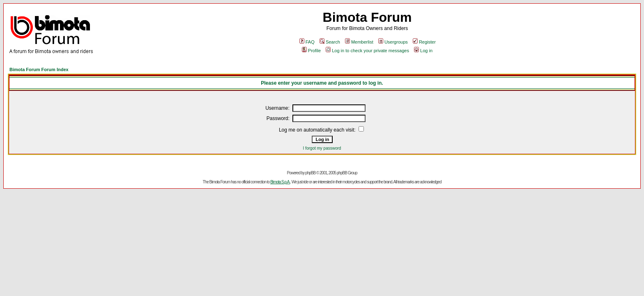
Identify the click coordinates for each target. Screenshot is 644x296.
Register (424, 42)
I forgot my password (322, 148)
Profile (311, 51)
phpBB (310, 173)
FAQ (307, 42)
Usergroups (393, 42)
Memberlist (359, 42)
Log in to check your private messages (367, 51)
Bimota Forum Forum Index (39, 69)
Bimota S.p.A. (280, 182)
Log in (423, 51)
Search (330, 42)
